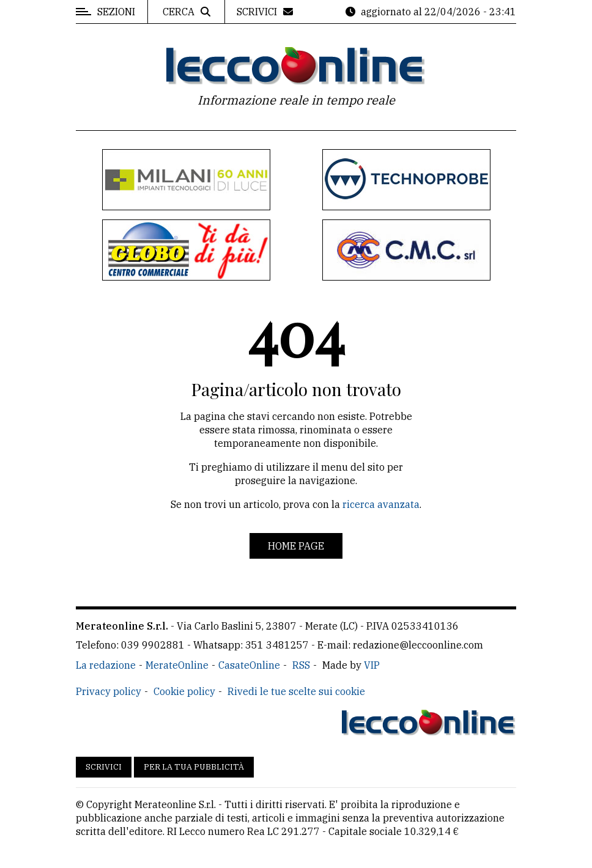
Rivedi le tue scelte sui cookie (296, 691)
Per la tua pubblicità (194, 767)
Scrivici (104, 767)
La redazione (106, 665)
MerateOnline (177, 665)
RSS (301, 665)
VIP (372, 665)
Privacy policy (109, 691)
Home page (296, 546)
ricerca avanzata (381, 504)
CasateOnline (249, 665)
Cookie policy (184, 691)
